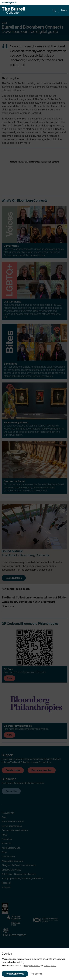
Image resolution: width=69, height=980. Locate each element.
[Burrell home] (13, 10)
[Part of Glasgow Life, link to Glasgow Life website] (9, 3)
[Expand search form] (54, 10)
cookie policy (50, 966)
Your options (36, 974)
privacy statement (31, 966)
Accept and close (15, 974)
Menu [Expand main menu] (64, 10)
